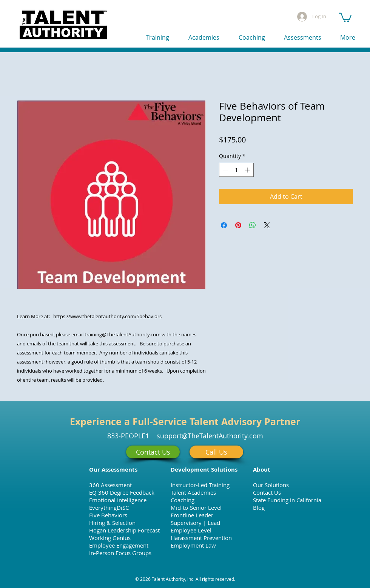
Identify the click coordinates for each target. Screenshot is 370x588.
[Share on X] (267, 225)
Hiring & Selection (112, 523)
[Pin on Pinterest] (238, 225)
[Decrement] (225, 170)
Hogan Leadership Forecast (124, 530)
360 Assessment (110, 485)
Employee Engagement (119, 545)
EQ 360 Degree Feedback (122, 492)
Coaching (183, 500)
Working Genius (110, 538)
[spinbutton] (236, 170)
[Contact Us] (153, 452)
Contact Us (267, 492)
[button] (345, 17)
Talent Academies (193, 492)
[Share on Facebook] (224, 225)
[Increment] (248, 170)
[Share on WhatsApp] (253, 225)
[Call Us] (216, 452)
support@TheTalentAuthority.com (210, 436)
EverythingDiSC (109, 508)
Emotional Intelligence (118, 500)
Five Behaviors (108, 515)
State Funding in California (287, 500)
